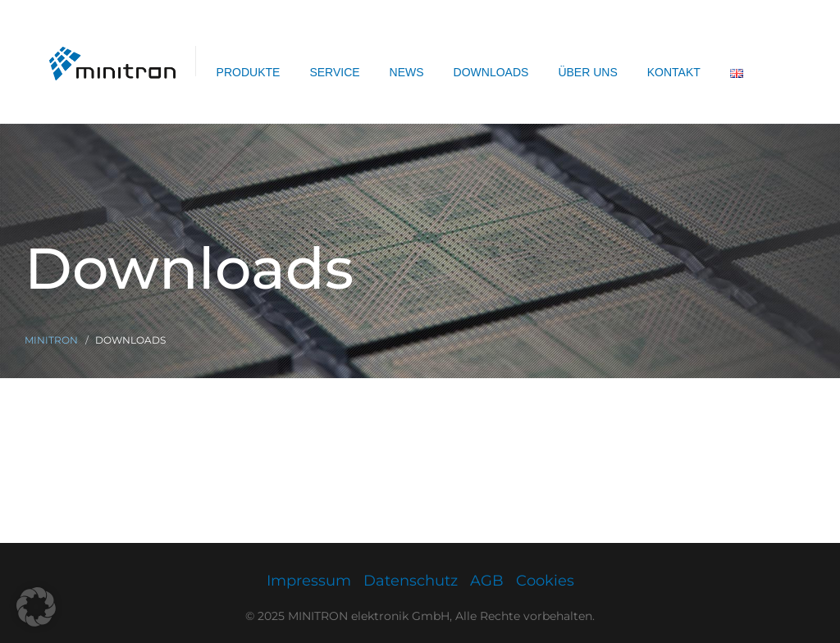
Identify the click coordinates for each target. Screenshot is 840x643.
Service (334, 72)
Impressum (309, 581)
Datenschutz (411, 581)
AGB (487, 581)
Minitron (51, 340)
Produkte (249, 72)
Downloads (491, 72)
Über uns (587, 72)
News (407, 72)
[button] (36, 607)
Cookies (545, 581)
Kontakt (674, 72)
